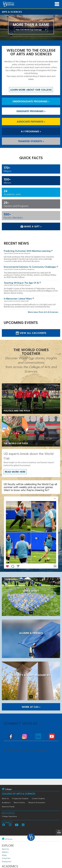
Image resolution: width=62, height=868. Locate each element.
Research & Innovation (37, 802)
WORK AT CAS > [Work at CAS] (31, 707)
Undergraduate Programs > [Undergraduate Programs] (31, 101)
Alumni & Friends (8, 807)
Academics (6, 802)
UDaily (4, 855)
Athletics (5, 852)
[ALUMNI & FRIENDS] (31, 639)
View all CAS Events (31, 333)
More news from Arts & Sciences (43, 312)
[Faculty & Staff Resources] (31, 681)
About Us (5, 798)
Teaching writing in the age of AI (21, 283)
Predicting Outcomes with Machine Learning (27, 251)
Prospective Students (20, 798)
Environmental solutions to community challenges (30, 267)
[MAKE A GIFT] (31, 597)
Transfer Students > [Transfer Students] (31, 141)
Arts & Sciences (12, 12)
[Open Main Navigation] (57, 4)
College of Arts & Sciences (19, 794)
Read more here (15, 472)
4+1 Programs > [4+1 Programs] (31, 131)
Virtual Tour (6, 858)
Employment (7, 861)
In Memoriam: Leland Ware (18, 298)
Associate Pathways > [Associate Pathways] (31, 121)
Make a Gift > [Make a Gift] (31, 226)
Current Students (38, 798)
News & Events (19, 802)
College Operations (9, 816)
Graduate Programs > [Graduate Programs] (31, 111)
